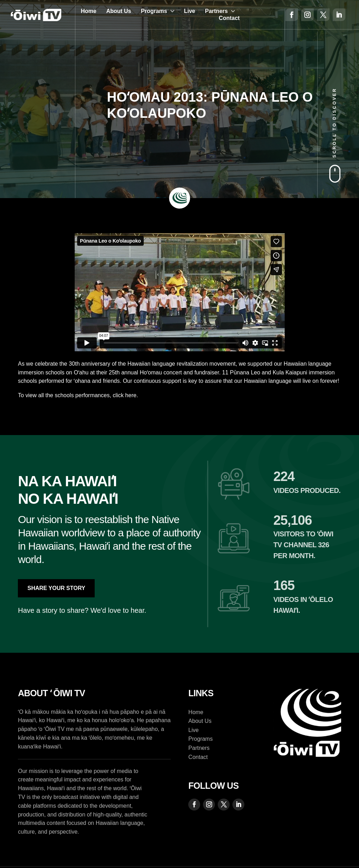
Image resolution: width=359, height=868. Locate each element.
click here (125, 395)
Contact (229, 18)
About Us (119, 11)
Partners (216, 11)
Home (88, 11)
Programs (154, 11)
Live (190, 11)
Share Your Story (56, 588)
